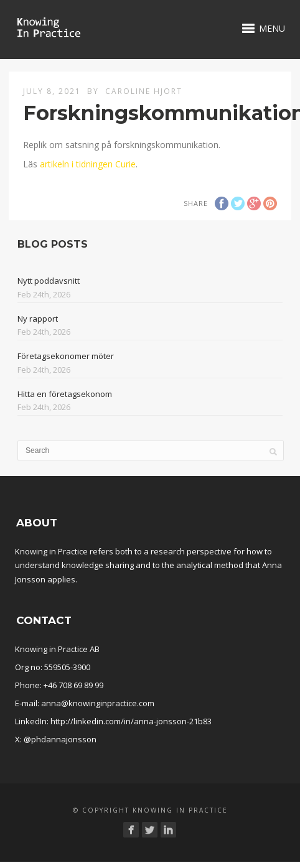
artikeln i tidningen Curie (88, 164)
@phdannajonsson (60, 739)
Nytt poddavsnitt (49, 281)
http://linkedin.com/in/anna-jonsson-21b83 (131, 721)
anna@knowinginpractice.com (98, 703)
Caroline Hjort (144, 91)
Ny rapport (38, 319)
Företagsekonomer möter (66, 356)
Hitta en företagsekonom (65, 394)
